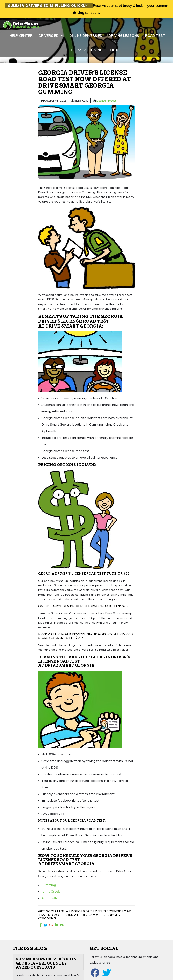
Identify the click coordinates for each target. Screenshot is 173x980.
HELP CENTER (21, 36)
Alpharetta (50, 898)
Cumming (49, 885)
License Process (107, 101)
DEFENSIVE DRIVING (86, 50)
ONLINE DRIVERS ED (86, 36)
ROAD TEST (155, 36)
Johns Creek (51, 891)
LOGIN (114, 50)
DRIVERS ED (51, 36)
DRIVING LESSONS (124, 36)
